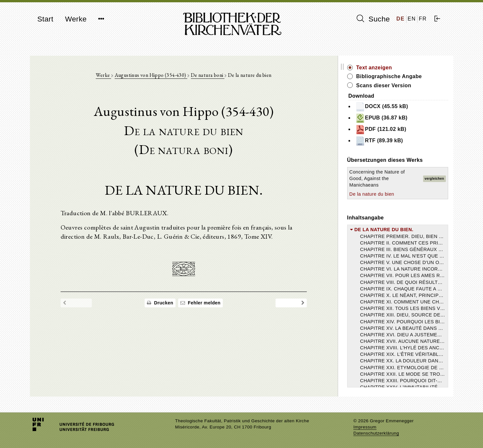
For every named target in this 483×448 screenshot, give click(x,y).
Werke (76, 19)
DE (400, 19)
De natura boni (213, 75)
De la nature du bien (382, 194)
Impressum (365, 427)
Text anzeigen (384, 68)
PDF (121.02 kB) (391, 130)
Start (45, 19)
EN (412, 19)
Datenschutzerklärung (376, 433)
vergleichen (434, 179)
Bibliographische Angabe (399, 76)
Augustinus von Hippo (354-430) (156, 75)
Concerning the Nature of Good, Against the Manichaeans (387, 178)
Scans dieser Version (394, 85)
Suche (373, 19)
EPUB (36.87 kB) (391, 118)
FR (423, 19)
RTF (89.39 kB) (389, 141)
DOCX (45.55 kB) (391, 107)
